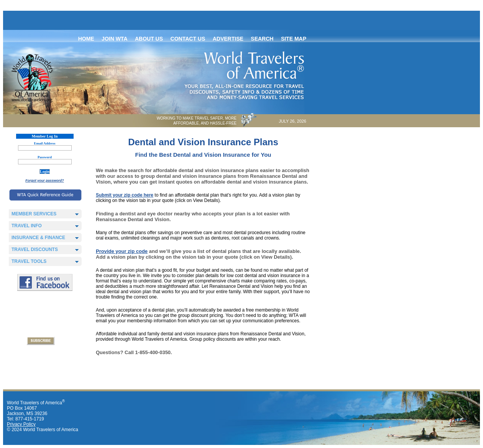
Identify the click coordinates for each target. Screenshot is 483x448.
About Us (149, 39)
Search (262, 39)
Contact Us (188, 39)
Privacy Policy (21, 424)
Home (86, 39)
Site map (294, 39)
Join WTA (114, 39)
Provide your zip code (122, 251)
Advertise (228, 39)
